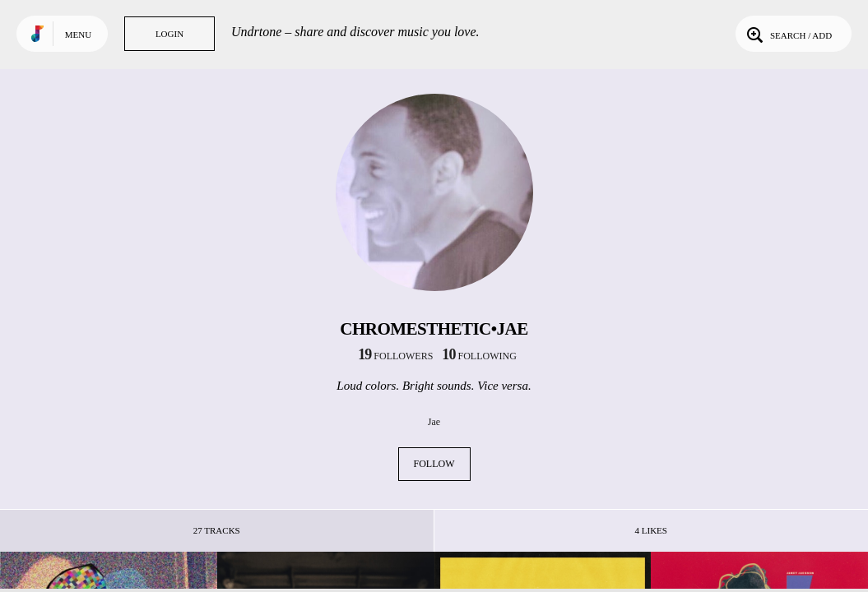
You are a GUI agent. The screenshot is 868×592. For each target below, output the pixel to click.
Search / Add (788, 34)
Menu (78, 35)
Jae (434, 422)
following (479, 356)
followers (395, 356)
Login (169, 34)
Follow (434, 464)
